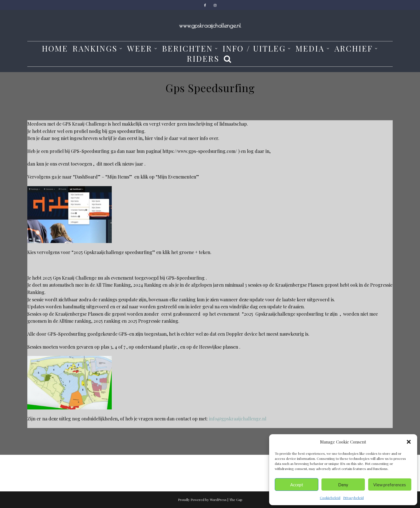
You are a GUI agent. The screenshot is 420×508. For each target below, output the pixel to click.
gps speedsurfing (126, 131)
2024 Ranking (148, 285)
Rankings (95, 48)
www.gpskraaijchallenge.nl (210, 25)
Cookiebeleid (330, 498)
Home (55, 48)
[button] (409, 442)
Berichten (187, 48)
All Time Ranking (113, 285)
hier (149, 138)
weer (140, 48)
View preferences (390, 485)
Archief (354, 48)
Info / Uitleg (254, 48)
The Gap (236, 500)
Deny (343, 485)
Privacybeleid (353, 498)
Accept (297, 485)
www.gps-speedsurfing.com (206, 151)
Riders (203, 59)
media (310, 48)
